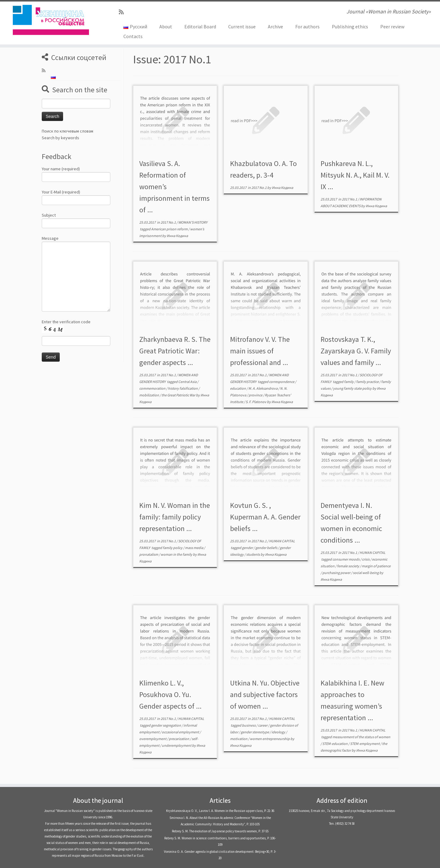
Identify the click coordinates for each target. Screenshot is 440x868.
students (253, 554)
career (263, 725)
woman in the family (177, 554)
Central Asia (188, 382)
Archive (275, 27)
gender (248, 548)
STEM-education (335, 744)
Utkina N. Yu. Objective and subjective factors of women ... (265, 694)
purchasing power (337, 573)
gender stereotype (255, 732)
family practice (368, 382)
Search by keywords (60, 138)
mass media (194, 548)
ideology (279, 732)
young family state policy (353, 388)
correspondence (282, 382)
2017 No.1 (169, 222)
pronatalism (149, 554)
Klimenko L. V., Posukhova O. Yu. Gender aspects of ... (170, 694)
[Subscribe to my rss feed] (123, 12)
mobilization (149, 395)
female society (348, 566)
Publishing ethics (350, 27)
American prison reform (170, 229)
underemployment (177, 745)
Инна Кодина (177, 236)
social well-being (366, 573)
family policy (173, 548)
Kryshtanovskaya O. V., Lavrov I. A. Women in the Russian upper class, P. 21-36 (220, 811)
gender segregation (166, 725)
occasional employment (181, 732)
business (249, 725)
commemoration (153, 388)
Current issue (242, 27)
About (166, 27)
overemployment (153, 739)
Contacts (133, 36)
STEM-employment (365, 744)
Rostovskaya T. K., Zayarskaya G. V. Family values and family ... (356, 351)
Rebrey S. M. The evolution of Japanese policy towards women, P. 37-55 (220, 831)
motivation (239, 739)
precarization (179, 739)
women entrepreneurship (270, 739)
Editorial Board (200, 27)
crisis (366, 559)
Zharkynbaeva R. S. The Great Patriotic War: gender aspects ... (175, 351)
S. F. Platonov (256, 402)
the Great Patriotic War (179, 395)
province (256, 395)
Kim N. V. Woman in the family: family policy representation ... (175, 517)
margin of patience (376, 566)
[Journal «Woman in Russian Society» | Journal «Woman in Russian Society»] (51, 20)
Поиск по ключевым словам (67, 131)
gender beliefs (267, 548)
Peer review (392, 27)
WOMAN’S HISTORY (193, 222)
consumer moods (346, 559)
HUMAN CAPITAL (282, 541)
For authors (307, 27)
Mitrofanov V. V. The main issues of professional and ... (260, 351)
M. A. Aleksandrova (263, 388)
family (349, 382)
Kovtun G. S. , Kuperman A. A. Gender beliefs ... (265, 517)
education (238, 388)
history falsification (183, 388)
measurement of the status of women (361, 737)
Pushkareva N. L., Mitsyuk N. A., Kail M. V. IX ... (355, 175)
